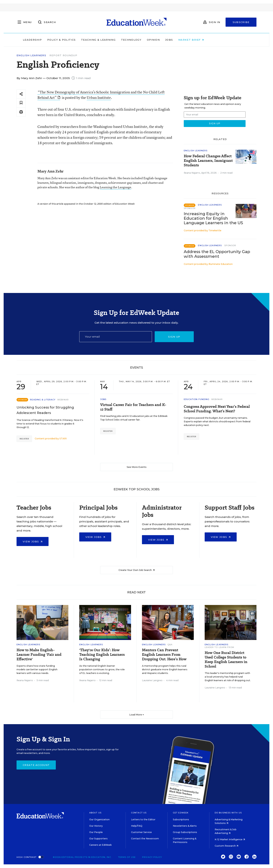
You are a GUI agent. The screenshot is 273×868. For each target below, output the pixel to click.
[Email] (116, 337)
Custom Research (226, 846)
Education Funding (197, 399)
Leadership (55, 40)
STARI (63, 439)
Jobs (192, 40)
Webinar (63, 400)
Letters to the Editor (143, 819)
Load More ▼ (137, 715)
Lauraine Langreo (152, 680)
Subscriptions (181, 819)
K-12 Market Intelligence (230, 839)
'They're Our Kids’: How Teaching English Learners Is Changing (102, 655)
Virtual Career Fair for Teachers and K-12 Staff (133, 407)
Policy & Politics (85, 40)
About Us (95, 813)
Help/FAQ (137, 826)
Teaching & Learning (122, 40)
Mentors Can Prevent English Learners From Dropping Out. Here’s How (164, 655)
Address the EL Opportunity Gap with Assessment (217, 254)
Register (24, 439)
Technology (154, 40)
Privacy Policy (152, 857)
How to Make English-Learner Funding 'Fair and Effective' (39, 655)
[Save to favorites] (21, 103)
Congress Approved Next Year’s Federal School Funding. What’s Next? (217, 409)
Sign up (174, 337)
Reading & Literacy (43, 400)
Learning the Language (116, 187)
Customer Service (141, 832)
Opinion (176, 40)
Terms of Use (127, 857)
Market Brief (214, 40)
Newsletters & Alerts (185, 826)
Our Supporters (98, 839)
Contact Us (139, 813)
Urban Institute (99, 98)
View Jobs (33, 541)
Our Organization (99, 819)
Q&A (170, 645)
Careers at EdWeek (100, 845)
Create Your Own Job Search (137, 570)
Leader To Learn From (219, 647)
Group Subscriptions (185, 832)
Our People (96, 832)
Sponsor (190, 208)
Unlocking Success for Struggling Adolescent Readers (45, 410)
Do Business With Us (228, 813)
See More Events (137, 467)
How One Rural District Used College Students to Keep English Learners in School (226, 660)
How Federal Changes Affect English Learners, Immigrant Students (208, 161)
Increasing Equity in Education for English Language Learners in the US (213, 218)
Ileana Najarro (192, 173)
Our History (96, 826)
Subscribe (241, 22)
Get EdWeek (181, 813)
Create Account (36, 765)
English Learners (31, 55)
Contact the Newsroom (145, 839)
